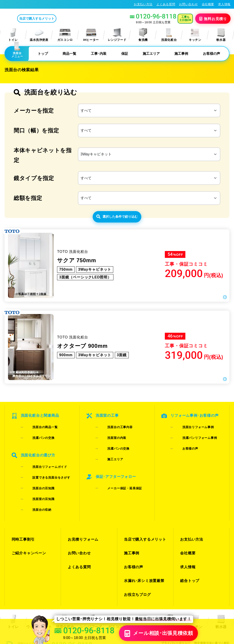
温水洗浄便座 (39, 35)
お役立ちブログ (137, 553)
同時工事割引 (22, 520)
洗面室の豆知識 (36, 490)
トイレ (13, 35)
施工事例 (181, 54)
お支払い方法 (143, 4)
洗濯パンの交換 (36, 452)
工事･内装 (99, 54)
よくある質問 (166, 4)
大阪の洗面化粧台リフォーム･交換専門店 (34, 4)
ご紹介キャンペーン (28, 528)
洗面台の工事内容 (113, 446)
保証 (125, 54)
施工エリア (151, 54)
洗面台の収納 (35, 496)
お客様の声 (212, 54)
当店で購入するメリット (56, 18)
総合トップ (189, 545)
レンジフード (117, 35)
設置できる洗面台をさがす (44, 478)
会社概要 (208, 4)
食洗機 (143, 35)
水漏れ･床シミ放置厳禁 (143, 545)
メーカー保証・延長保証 (118, 484)
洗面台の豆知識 (36, 484)
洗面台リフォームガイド (42, 472)
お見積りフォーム (82, 520)
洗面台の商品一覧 (38, 446)
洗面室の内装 (110, 452)
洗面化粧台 (169, 35)
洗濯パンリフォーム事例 (192, 452)
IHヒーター (91, 35)
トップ (43, 54)
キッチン (195, 35)
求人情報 (224, 4)
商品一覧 (69, 54)
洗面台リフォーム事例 (191, 446)
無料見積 (213, 18)
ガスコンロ (65, 35)
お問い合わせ (188, 4)
